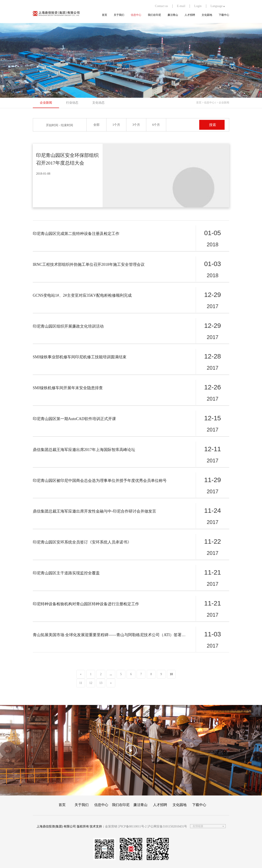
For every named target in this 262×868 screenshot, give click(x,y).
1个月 (116, 125)
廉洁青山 (173, 15)
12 (91, 683)
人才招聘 (190, 15)
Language (218, 6)
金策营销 (111, 826)
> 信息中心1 (209, 103)
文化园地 (207, 15)
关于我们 (119, 15)
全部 (96, 125)
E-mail (181, 6)
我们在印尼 (154, 15)
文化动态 (98, 103)
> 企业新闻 (223, 103)
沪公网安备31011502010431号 (167, 826)
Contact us (161, 6)
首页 (105, 15)
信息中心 (136, 15)
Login (198, 6)
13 (101, 683)
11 (81, 683)
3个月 (136, 125)
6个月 (156, 125)
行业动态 (72, 103)
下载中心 (224, 15)
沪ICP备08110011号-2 (132, 826)
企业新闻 (46, 103)
